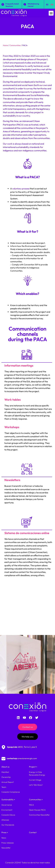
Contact (33, 832)
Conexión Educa (8, 815)
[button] (51, 13)
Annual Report (8, 782)
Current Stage (35, 780)
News (4, 838)
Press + (5, 832)
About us (5, 767)
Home (5, 45)
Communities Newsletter (39, 815)
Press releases (8, 843)
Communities (15, 45)
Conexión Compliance (11, 792)
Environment (7, 810)
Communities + (36, 800)
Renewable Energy (37, 775)
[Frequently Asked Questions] (3, 4)
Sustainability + (8, 800)
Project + (33, 767)
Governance (7, 805)
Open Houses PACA (37, 810)
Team (4, 787)
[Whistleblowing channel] (25, 4)
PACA (31, 805)
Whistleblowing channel (33, 5)
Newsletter (6, 848)
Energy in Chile (35, 772)
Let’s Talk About (36, 785)
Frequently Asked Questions (12, 5)
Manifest (5, 772)
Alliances (5, 820)
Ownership (6, 777)
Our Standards (8, 825)
